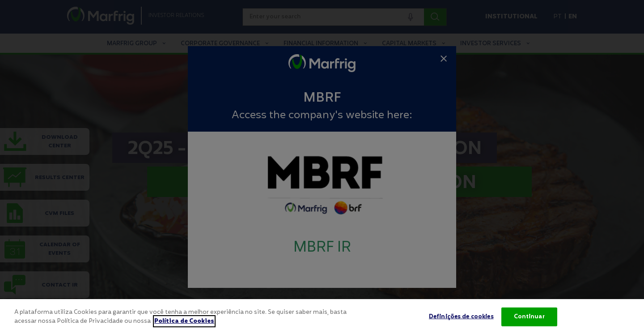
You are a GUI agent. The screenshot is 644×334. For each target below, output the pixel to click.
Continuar (529, 321)
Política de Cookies (184, 326)
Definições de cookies (461, 321)
